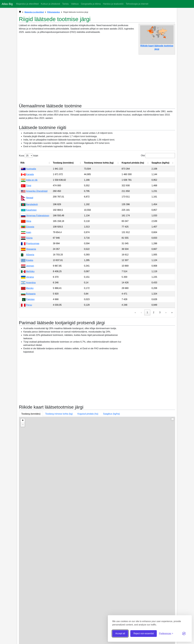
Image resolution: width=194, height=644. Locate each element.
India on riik (32, 236)
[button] (49, 219)
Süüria (29, 294)
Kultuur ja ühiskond (50, 4)
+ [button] (23, 500)
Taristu (65, 4)
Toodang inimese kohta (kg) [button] (59, 494)
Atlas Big (7, 4)
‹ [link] (141, 368)
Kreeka (30, 316)
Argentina (31, 338)
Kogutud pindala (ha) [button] (88, 494)
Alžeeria (30, 310)
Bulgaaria (31, 350)
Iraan (29, 288)
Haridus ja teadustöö (113, 4)
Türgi (29, 241)
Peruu (29, 361)
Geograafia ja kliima (91, 4)
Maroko (30, 344)
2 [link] (154, 368)
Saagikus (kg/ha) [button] (111, 494)
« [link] (135, 368)
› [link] (166, 368)
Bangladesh (32, 260)
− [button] (23, 505)
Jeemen (30, 322)
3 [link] (160, 368)
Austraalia (31, 225)
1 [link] (147, 368)
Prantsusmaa (33, 299)
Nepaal (30, 254)
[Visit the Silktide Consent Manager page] (184, 634)
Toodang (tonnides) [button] (31, 494)
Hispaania (31, 305)
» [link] (172, 368)
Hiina (29, 277)
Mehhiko (30, 327)
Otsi (143, 211)
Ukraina (30, 333)
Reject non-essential (144, 633)
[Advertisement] (97, 77)
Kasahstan (31, 266)
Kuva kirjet (29, 211)
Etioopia (30, 283)
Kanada (30, 230)
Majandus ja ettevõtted (27, 4)
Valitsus (75, 4)
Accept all (120, 633)
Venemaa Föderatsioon (38, 271)
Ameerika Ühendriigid (37, 247)
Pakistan (30, 355)
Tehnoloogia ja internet (137, 4)
